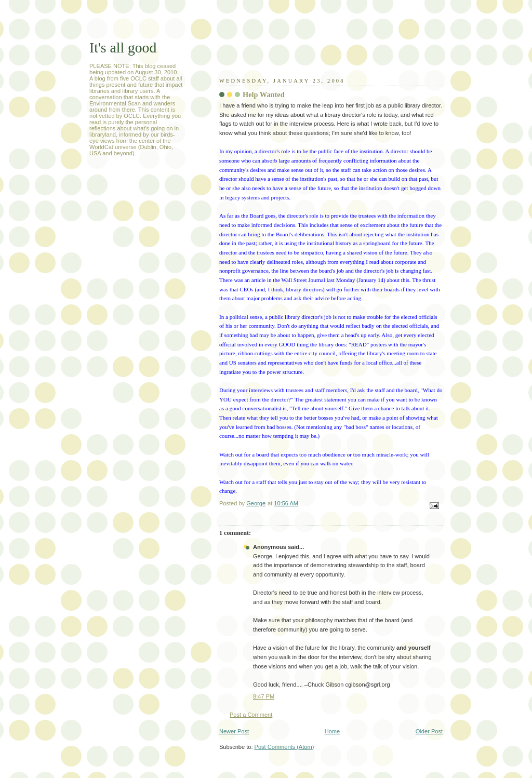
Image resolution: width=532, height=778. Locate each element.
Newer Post (234, 731)
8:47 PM (264, 696)
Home (332, 731)
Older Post (429, 731)
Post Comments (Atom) (284, 747)
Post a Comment (251, 715)
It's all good (123, 48)
